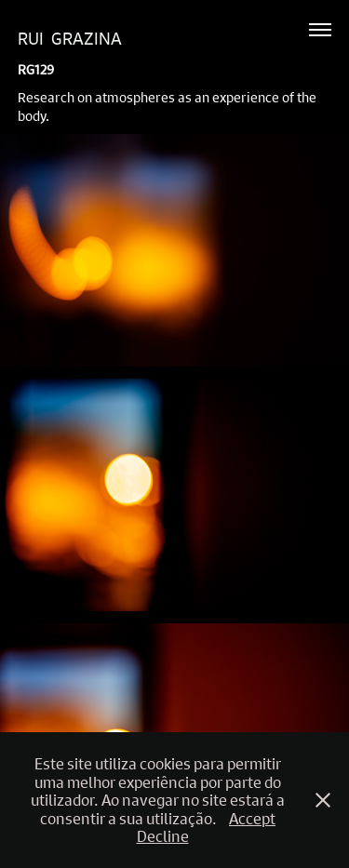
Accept (252, 818)
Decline (163, 836)
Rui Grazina (70, 39)
